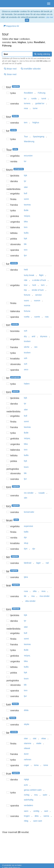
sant (46, 811)
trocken (27, 341)
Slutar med (10, 74)
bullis (26, 233)
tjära (26, 577)
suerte (37, 317)
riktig (26, 821)
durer (26, 754)
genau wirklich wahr (33, 790)
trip (25, 290)
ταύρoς (27, 216)
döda (26, 710)
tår (25, 596)
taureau (27, 205)
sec (36, 347)
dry (25, 336)
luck (34, 285)
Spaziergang (39, 137)
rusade (42, 493)
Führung (42, 93)
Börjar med (10, 69)
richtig (27, 795)
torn (26, 122)
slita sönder (30, 601)
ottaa (44, 738)
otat (34, 738)
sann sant (38, 821)
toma (36, 765)
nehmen (28, 760)
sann (26, 811)
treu (36, 795)
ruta (47, 317)
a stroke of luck (39, 280)
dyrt (26, 549)
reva (43, 591)
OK (27, 20)
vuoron (37, 301)
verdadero (28, 805)
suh (26, 331)
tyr (25, 181)
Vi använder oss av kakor (12, 865)
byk (25, 238)
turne (35, 108)
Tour (26, 137)
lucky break (29, 275)
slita (35, 591)
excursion (28, 156)
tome (46, 765)
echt (26, 785)
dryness (44, 336)
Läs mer (50, 17)
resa (26, 108)
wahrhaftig (29, 800)
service (38, 295)
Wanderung (29, 141)
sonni (26, 199)
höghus (36, 122)
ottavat (27, 748)
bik (25, 244)
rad (47, 563)
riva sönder (45, 596)
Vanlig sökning (42, 54)
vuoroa (27, 305)
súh (26, 358)
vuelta (27, 317)
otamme (28, 743)
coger (26, 765)
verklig (36, 811)
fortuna (27, 311)
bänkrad (28, 563)
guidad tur (40, 103)
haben (27, 384)
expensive (28, 526)
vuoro (26, 301)
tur (25, 98)
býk (25, 175)
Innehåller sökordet (31, 69)
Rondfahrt (28, 93)
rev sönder (29, 493)
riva (33, 596)
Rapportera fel (11, 26)
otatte (39, 743)
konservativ (29, 512)
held (26, 270)
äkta (37, 816)
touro (26, 467)
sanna (46, 816)
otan (26, 738)
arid (33, 336)
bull (25, 193)
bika (26, 222)
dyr (25, 537)
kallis (26, 532)
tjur (25, 255)
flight (41, 275)
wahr (45, 795)
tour (26, 285)
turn (43, 285)
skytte (27, 724)
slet (25, 498)
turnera (27, 103)
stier (26, 187)
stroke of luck (38, 290)
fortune (27, 295)
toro (26, 227)
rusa (26, 591)
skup (26, 543)
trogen (27, 816)
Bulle (26, 210)
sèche (27, 347)
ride (26, 280)
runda (34, 98)
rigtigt (26, 779)
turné (44, 98)
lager (39, 563)
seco (26, 370)
